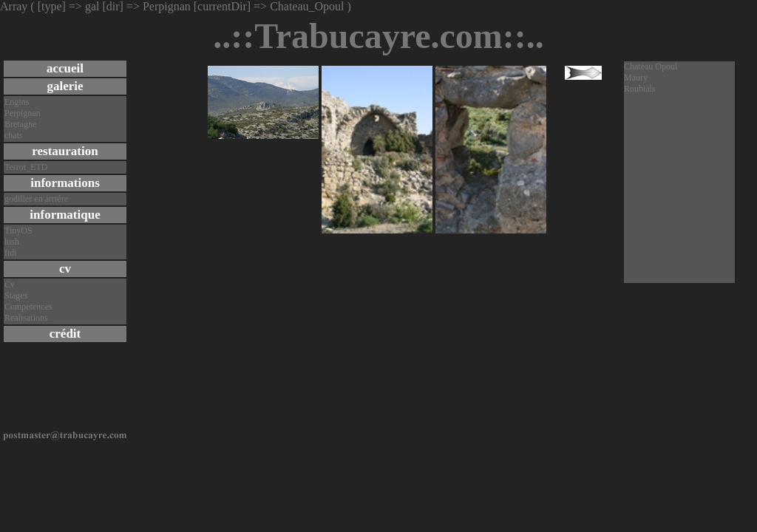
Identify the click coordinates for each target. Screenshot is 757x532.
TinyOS (18, 231)
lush (12, 242)
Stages (16, 296)
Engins (17, 102)
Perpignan (23, 113)
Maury (636, 78)
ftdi (11, 253)
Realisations (26, 318)
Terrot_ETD (26, 167)
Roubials (640, 89)
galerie (65, 86)
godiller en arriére (36, 199)
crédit (65, 334)
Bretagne (20, 124)
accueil (65, 68)
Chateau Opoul (651, 66)
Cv (10, 284)
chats (14, 135)
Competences (28, 307)
